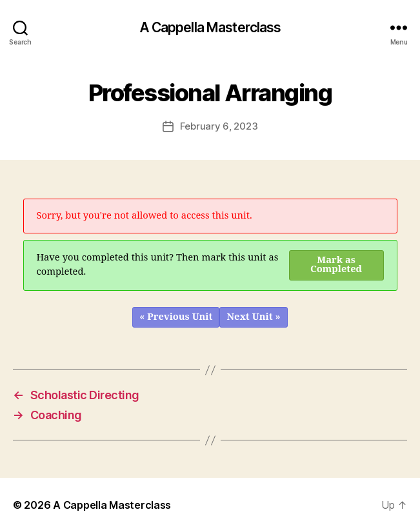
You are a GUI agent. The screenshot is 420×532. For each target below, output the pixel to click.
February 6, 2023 (219, 126)
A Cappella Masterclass (210, 27)
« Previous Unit (176, 317)
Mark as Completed (336, 265)
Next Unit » (253, 317)
